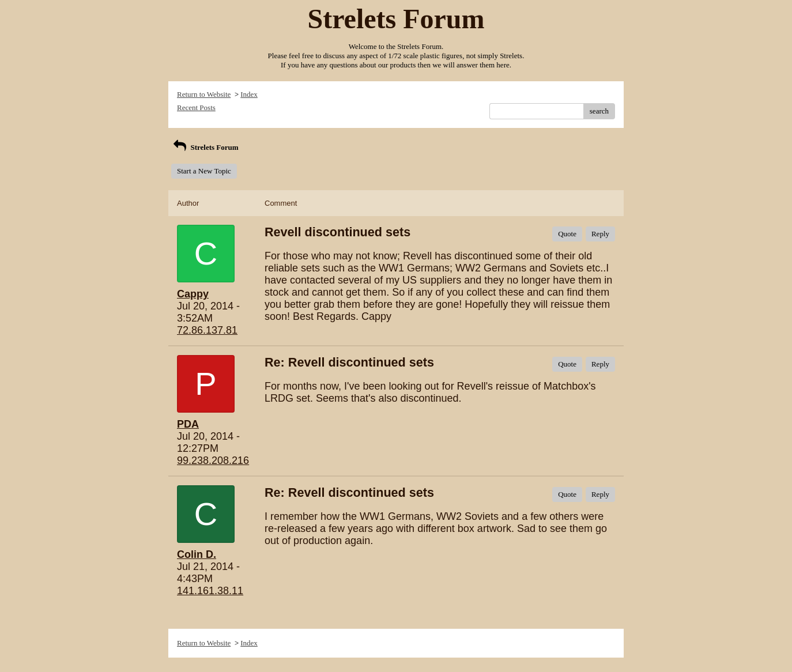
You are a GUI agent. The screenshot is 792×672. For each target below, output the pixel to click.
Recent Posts (196, 107)
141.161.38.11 (210, 591)
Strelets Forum (205, 147)
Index (249, 94)
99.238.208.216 (213, 460)
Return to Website (204, 94)
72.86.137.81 (207, 330)
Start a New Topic (204, 171)
